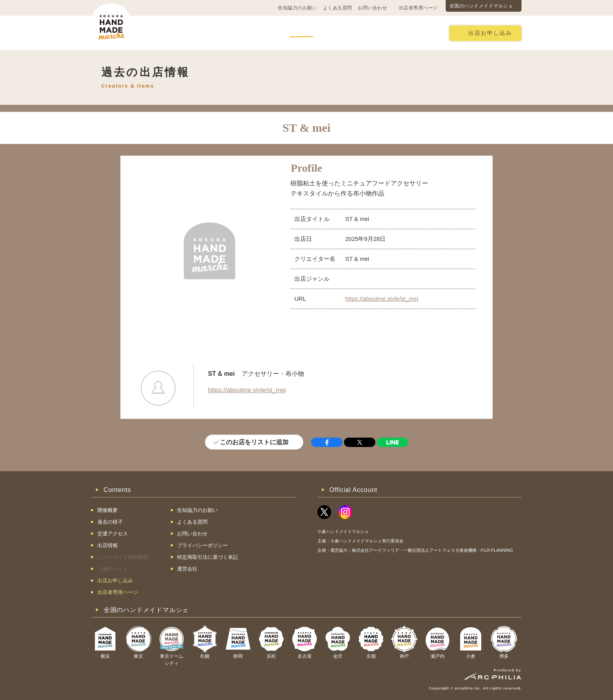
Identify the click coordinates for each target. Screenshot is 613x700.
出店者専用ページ (418, 8)
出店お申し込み (490, 33)
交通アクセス (215, 33)
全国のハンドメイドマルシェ (481, 6)
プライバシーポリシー (203, 545)
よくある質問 (338, 8)
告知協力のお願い (298, 8)
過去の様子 (261, 33)
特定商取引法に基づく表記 (208, 557)
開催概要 (171, 33)
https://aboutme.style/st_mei (382, 299)
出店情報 (301, 33)
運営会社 (187, 569)
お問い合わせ (372, 8)
